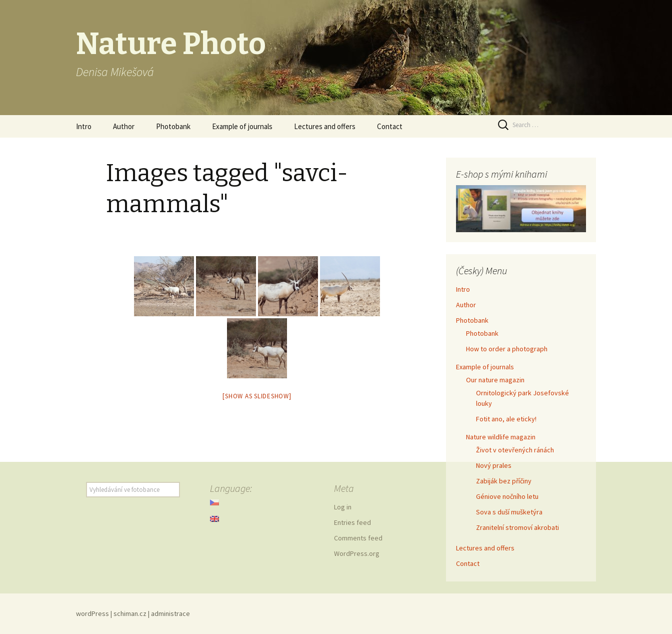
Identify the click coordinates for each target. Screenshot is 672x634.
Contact (390, 126)
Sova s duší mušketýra (509, 512)
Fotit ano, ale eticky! (506, 419)
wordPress (92, 613)
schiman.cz (130, 613)
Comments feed (358, 538)
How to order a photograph (507, 349)
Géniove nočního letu (507, 496)
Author (124, 126)
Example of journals (242, 126)
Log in (343, 507)
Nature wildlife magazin (501, 437)
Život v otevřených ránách (515, 450)
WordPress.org (357, 553)
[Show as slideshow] (257, 396)
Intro (84, 126)
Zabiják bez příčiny (504, 481)
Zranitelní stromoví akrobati (517, 527)
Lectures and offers (325, 126)
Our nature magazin (495, 380)
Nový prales (494, 465)
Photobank (173, 126)
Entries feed (352, 522)
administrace (170, 613)
